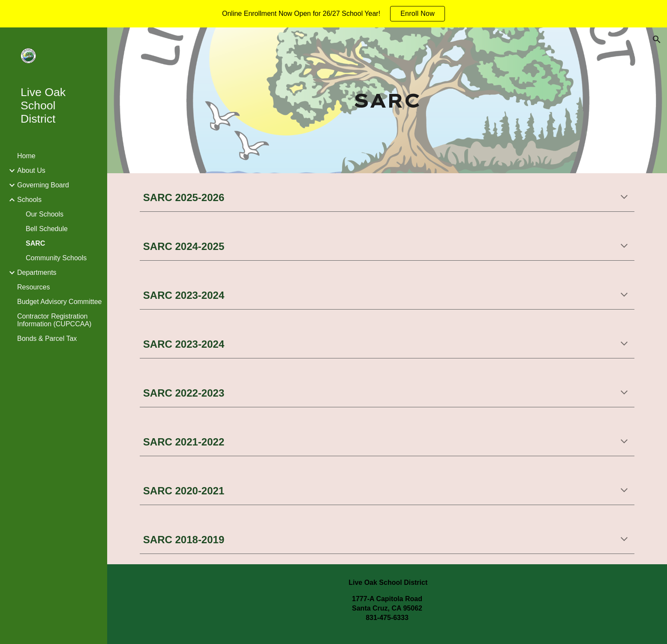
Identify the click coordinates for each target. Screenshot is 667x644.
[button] (657, 39)
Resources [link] (33, 287)
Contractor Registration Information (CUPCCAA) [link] (54, 320)
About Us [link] (31, 170)
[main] (387, 101)
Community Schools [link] (56, 258)
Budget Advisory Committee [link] (59, 302)
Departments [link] (37, 272)
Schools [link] (29, 200)
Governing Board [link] (43, 185)
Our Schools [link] (45, 214)
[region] (333, 14)
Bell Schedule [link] (47, 229)
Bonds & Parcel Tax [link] (47, 339)
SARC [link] (35, 243)
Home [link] (26, 156)
